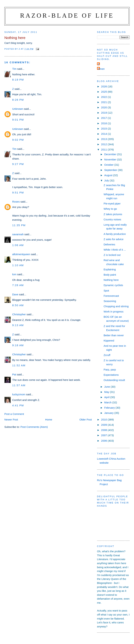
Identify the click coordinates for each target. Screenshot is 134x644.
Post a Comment (14, 414)
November (111, 159)
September (111, 170)
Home (49, 420)
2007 (104, 435)
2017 (104, 118)
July (107, 180)
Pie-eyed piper (112, 204)
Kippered (109, 341)
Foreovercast (111, 296)
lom (14, 274)
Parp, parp (110, 370)
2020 (104, 107)
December (111, 154)
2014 (104, 134)
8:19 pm (18, 80)
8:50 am (18, 305)
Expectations (111, 375)
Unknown (18, 109)
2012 (104, 144)
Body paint (110, 275)
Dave (15, 294)
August (109, 175)
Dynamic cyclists (113, 285)
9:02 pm (18, 140)
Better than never (114, 335)
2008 (104, 430)
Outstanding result (114, 380)
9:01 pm (18, 120)
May (107, 392)
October (109, 165)
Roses (16, 202)
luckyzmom (19, 394)
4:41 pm (18, 405)
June (107, 387)
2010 (104, 420)
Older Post (86, 420)
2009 (104, 425)
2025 (104, 92)
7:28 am (18, 285)
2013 (104, 139)
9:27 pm (18, 164)
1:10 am (18, 265)
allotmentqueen (21, 254)
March (108, 402)
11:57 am (19, 385)
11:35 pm (19, 225)
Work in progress (114, 312)
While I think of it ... (115, 250)
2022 (104, 97)
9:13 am (18, 325)
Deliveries (109, 244)
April (107, 397)
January (109, 413)
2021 (104, 102)
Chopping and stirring (116, 306)
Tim (14, 69)
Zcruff (107, 355)
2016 (104, 123)
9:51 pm (18, 193)
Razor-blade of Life (67, 15)
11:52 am (19, 365)
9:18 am (18, 345)
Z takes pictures (113, 214)
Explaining (110, 269)
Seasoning (110, 301)
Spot (106, 291)
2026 (104, 86)
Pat (14, 374)
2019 (104, 113)
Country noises (112, 219)
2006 (104, 441)
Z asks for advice (114, 239)
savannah (18, 234)
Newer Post (11, 420)
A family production (115, 234)
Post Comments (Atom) (34, 427)
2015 (104, 129)
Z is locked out (112, 255)
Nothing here (111, 280)
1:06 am (18, 245)
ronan (101, 69)
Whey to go (110, 209)
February (110, 408)
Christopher (19, 314)
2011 (104, 150)
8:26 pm (18, 100)
